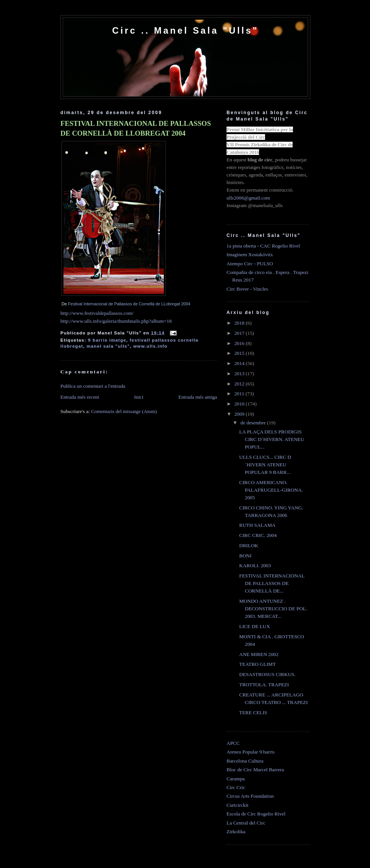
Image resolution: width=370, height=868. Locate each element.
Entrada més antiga (198, 397)
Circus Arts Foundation (250, 796)
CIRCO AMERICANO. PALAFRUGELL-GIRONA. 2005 (271, 490)
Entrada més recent (80, 397)
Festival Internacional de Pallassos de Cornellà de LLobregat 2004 (129, 304)
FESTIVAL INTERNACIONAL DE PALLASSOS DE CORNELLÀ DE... (272, 583)
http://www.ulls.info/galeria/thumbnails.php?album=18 (116, 321)
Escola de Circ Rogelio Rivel (256, 814)
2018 (240, 323)
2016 (240, 343)
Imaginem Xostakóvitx (250, 255)
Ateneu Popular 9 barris (251, 752)
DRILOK (249, 545)
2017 (240, 333)
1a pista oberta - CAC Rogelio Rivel (263, 246)
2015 (240, 353)
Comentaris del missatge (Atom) (124, 411)
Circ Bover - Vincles (247, 289)
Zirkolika (236, 832)
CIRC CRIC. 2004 (258, 535)
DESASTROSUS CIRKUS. (267, 674)
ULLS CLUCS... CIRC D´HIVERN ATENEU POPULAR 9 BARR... (265, 465)
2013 (240, 374)
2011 (240, 394)
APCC (233, 743)
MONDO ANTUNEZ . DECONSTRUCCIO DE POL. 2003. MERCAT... (273, 609)
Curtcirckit (237, 805)
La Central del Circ (246, 823)
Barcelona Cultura (245, 761)
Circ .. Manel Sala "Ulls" (185, 30)
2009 (240, 414)
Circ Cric (236, 787)
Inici (139, 397)
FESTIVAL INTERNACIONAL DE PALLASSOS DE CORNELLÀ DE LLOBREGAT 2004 (136, 128)
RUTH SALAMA (257, 525)
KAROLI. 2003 (255, 566)
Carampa (236, 779)
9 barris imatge (107, 340)
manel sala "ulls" (108, 346)
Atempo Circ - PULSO (250, 264)
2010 (240, 404)
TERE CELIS (253, 713)
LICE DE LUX (254, 626)
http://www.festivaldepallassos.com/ (97, 313)
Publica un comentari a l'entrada (93, 386)
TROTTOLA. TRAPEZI (264, 685)
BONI (245, 556)
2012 (240, 384)
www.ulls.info (150, 346)
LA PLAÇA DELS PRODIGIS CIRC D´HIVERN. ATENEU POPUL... (271, 439)
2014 (240, 363)
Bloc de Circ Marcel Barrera (255, 770)
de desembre (254, 423)
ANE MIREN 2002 (259, 654)
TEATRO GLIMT (257, 664)
